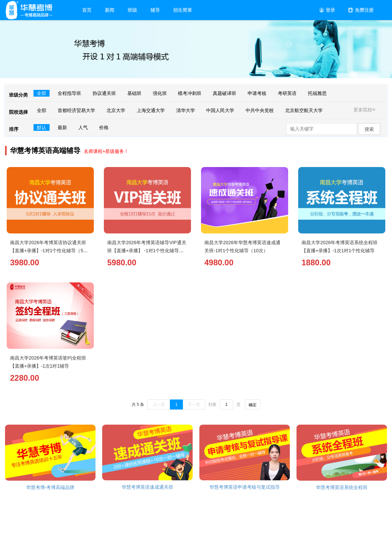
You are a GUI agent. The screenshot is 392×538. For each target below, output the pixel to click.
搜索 (369, 129)
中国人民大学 (220, 110)
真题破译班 (224, 93)
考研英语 (287, 93)
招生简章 (183, 10)
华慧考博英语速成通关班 (147, 487)
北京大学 (116, 110)
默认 (42, 127)
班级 (132, 10)
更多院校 (365, 110)
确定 (253, 405)
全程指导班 (69, 93)
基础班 (134, 93)
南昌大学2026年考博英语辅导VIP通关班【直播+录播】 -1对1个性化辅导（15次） (147, 251)
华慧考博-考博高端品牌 (50, 487)
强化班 (160, 93)
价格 (104, 127)
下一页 (194, 405)
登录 (327, 10)
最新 (62, 127)
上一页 (159, 405)
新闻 (110, 10)
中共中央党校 (260, 110)
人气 (83, 127)
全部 (42, 93)
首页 (87, 10)
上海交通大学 (151, 110)
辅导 (155, 10)
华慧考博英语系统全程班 (342, 487)
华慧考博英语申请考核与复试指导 (245, 487)
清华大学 (186, 110)
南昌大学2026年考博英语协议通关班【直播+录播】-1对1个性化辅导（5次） (48, 251)
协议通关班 (104, 93)
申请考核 (257, 93)
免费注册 (361, 10)
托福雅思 (317, 93)
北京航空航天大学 (304, 110)
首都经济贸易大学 (76, 110)
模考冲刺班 (190, 93)
